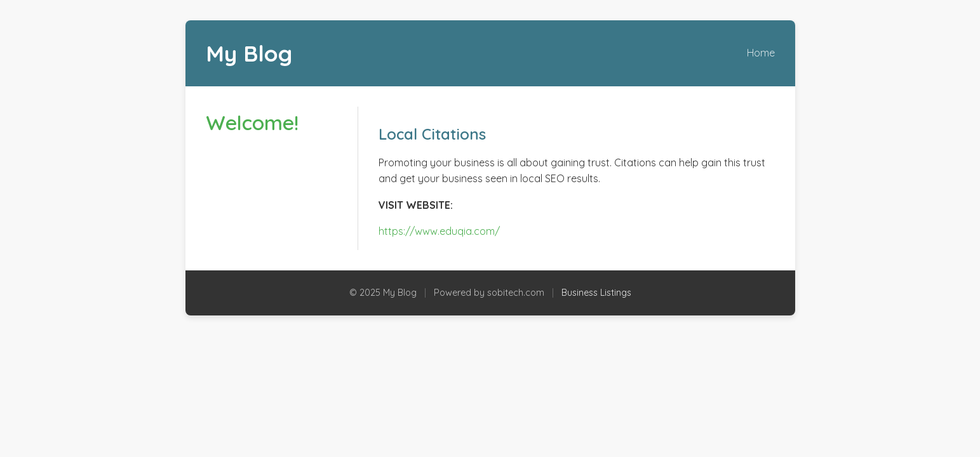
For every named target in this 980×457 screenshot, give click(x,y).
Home (761, 53)
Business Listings (596, 293)
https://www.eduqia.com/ (439, 231)
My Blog (249, 53)
